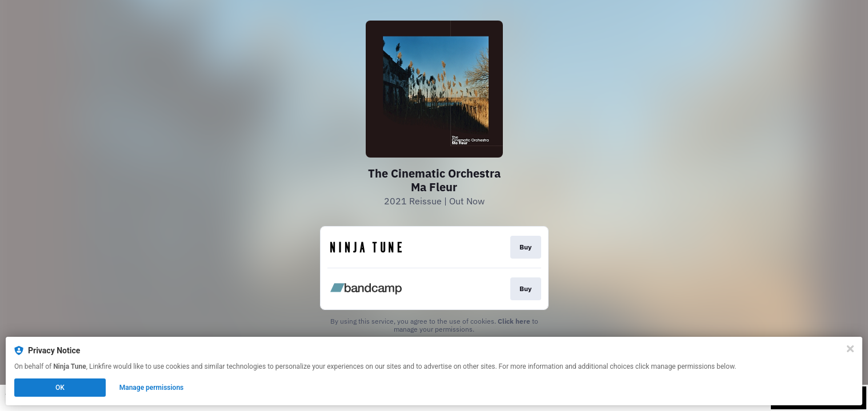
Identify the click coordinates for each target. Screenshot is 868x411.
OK (60, 388)
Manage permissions (152, 388)
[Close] (850, 349)
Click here (514, 321)
